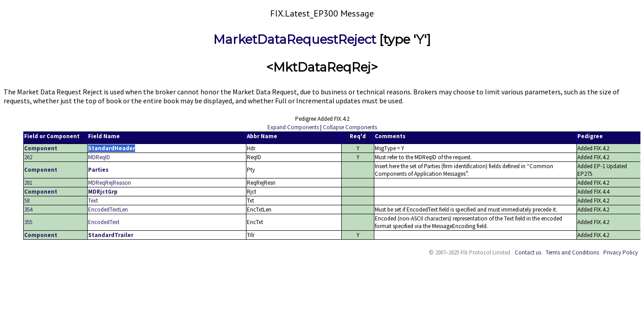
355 (28, 222)
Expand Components (293, 127)
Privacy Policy (621, 252)
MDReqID (99, 157)
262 (28, 157)
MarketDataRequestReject (295, 39)
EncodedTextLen (108, 210)
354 (28, 210)
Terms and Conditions (572, 252)
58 (27, 201)
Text (93, 201)
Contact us (528, 252)
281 (28, 183)
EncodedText (104, 222)
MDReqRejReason (110, 183)
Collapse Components (350, 127)
